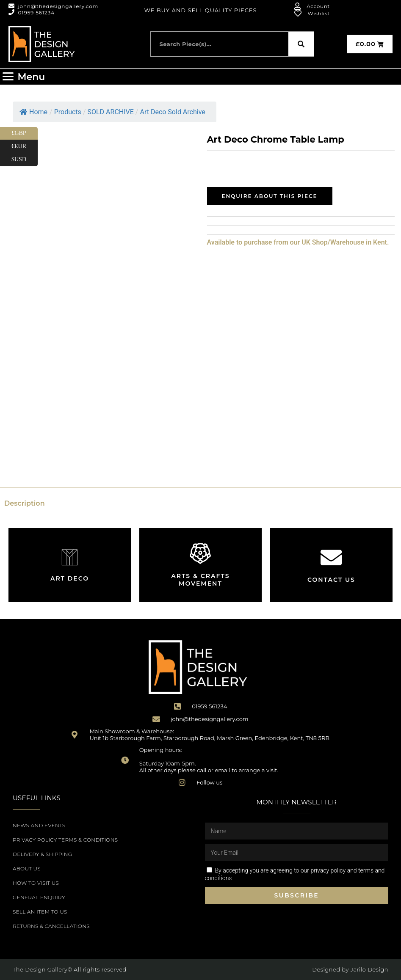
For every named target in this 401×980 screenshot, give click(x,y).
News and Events (39, 825)
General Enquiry (39, 897)
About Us (27, 869)
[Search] (301, 44)
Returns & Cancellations (51, 926)
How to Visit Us (36, 883)
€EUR (25, 147)
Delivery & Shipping (42, 854)
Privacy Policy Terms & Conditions (65, 840)
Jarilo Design (369, 969)
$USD (25, 160)
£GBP (25, 134)
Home (33, 112)
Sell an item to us (40, 912)
